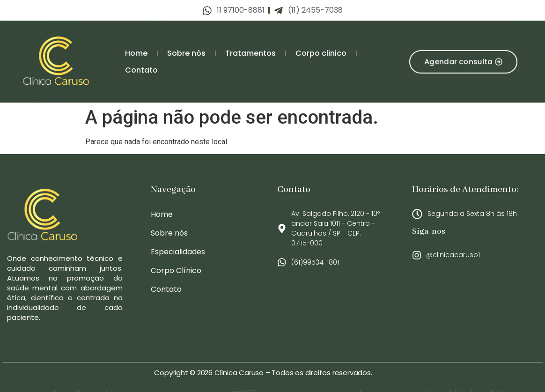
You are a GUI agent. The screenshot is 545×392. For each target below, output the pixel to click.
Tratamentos (250, 53)
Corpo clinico (321, 53)
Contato (141, 70)
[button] (463, 62)
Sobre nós (186, 53)
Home (136, 53)
